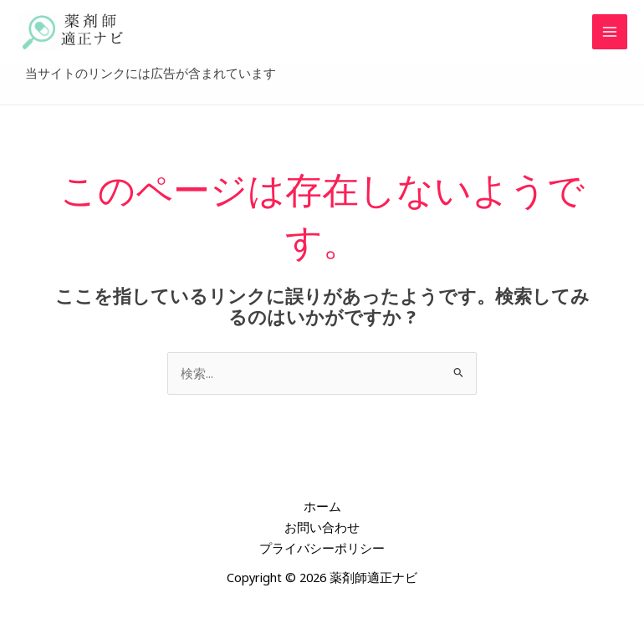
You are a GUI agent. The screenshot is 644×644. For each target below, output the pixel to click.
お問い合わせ (322, 533)
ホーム (322, 512)
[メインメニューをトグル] (610, 35)
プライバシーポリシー (322, 554)
